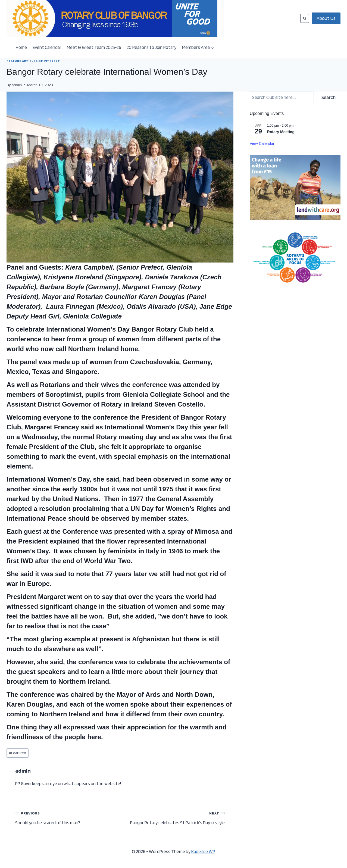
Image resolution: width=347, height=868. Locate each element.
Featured (18, 753)
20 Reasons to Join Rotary (151, 47)
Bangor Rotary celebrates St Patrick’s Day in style (175, 817)
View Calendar (262, 143)
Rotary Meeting (281, 132)
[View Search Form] (305, 18)
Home (21, 47)
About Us (326, 18)
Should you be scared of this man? (65, 817)
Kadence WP (203, 851)
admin (17, 85)
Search (329, 97)
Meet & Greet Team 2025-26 (94, 47)
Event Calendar (47, 47)
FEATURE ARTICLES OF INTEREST (33, 61)
